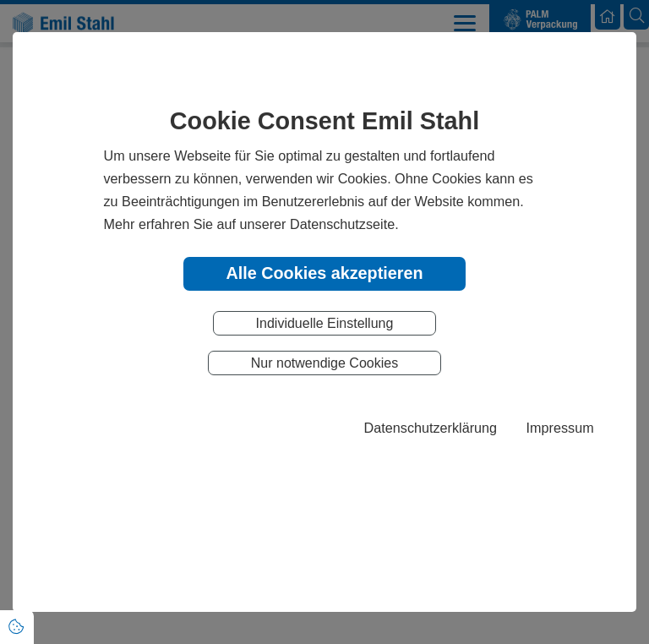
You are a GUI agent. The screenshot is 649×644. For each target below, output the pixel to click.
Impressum (560, 428)
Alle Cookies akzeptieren (324, 273)
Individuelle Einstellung (325, 323)
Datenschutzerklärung (431, 428)
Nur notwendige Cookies (324, 363)
